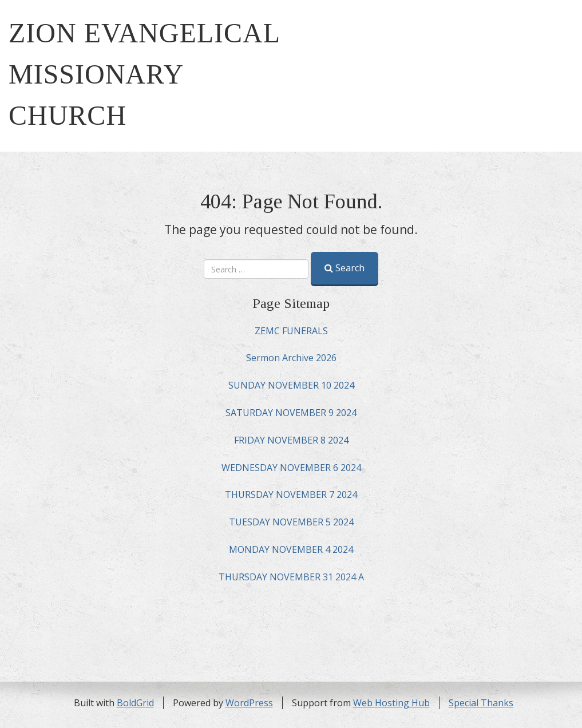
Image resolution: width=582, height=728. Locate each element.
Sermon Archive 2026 (291, 358)
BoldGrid (135, 703)
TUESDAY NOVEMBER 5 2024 (291, 522)
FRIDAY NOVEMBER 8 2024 (291, 440)
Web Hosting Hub (391, 703)
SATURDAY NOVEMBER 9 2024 (291, 413)
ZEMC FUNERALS (291, 331)
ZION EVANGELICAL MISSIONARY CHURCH (144, 74)
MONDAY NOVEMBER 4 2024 (291, 549)
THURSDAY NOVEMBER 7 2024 (291, 494)
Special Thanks (481, 703)
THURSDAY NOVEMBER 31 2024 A (291, 577)
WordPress (249, 703)
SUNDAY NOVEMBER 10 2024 (291, 385)
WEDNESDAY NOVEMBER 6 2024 (291, 468)
